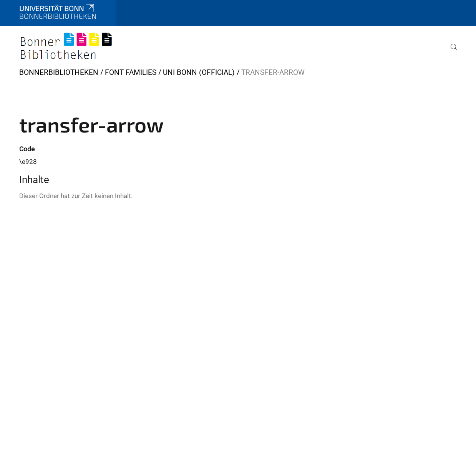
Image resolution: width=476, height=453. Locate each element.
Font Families (131, 72)
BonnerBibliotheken (59, 72)
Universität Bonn (57, 8)
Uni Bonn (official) (199, 72)
